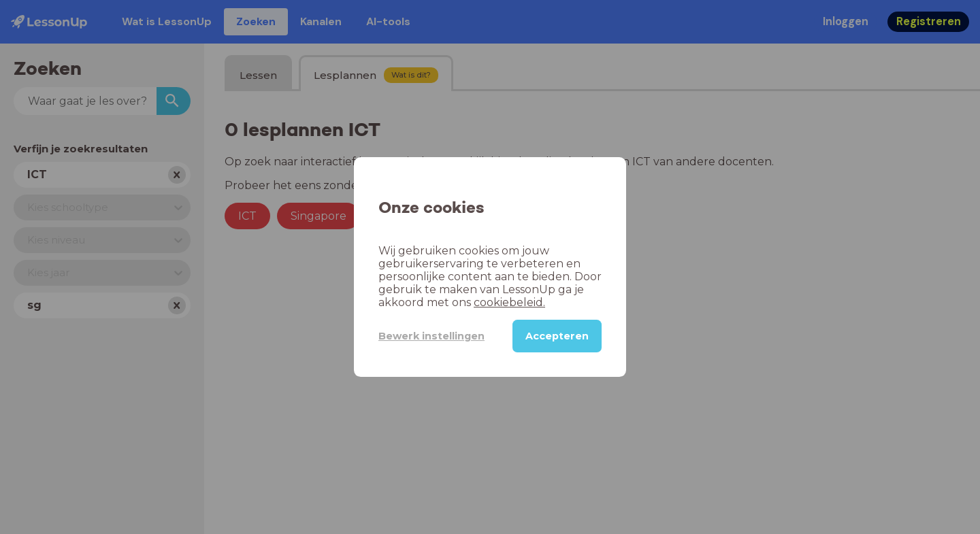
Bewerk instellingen (431, 336)
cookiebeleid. (509, 302)
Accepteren (557, 336)
